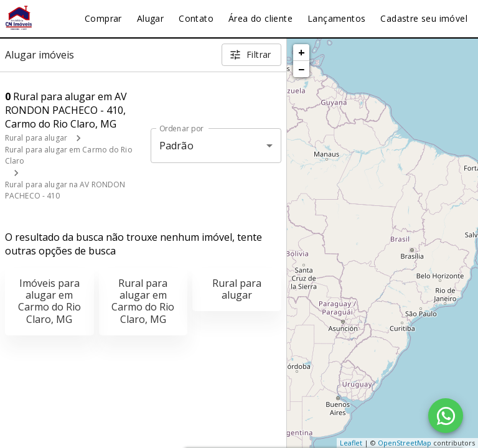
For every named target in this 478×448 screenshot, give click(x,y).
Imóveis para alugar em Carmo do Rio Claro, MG (49, 301)
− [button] (301, 69)
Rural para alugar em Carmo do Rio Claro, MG (143, 301)
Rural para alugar (36, 138)
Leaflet (351, 443)
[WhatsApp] (446, 416)
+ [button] (302, 52)
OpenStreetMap (405, 443)
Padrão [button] (176, 146)
